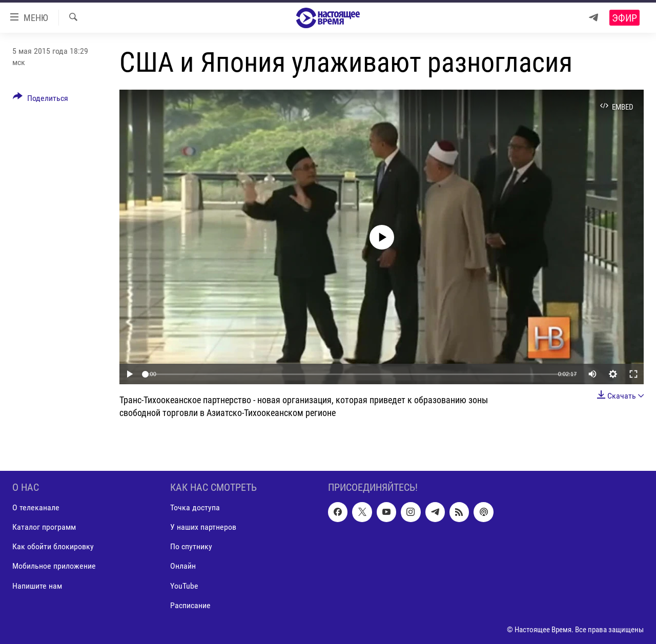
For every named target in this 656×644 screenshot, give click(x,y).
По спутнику (191, 546)
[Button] (40, 100)
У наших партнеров (203, 527)
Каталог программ (44, 527)
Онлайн (183, 566)
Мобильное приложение (54, 566)
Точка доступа (195, 507)
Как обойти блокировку (53, 546)
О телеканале (36, 507)
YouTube (184, 585)
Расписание (190, 605)
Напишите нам (37, 585)
